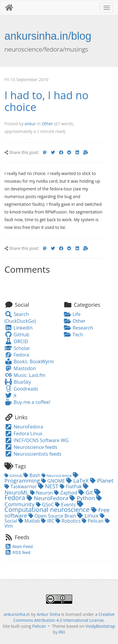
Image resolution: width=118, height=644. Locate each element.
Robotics (69, 521)
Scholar (17, 348)
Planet (102, 480)
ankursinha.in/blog (48, 36)
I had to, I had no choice (47, 101)
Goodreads (21, 389)
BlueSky (18, 382)
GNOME (54, 481)
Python (83, 498)
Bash (33, 475)
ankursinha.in (17, 614)
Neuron (42, 493)
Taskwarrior (21, 486)
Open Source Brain (53, 516)
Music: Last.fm (25, 375)
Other (47, 124)
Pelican (93, 521)
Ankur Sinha (49, 614)
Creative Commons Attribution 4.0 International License (64, 617)
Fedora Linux (23, 433)
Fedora (17, 355)
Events (66, 505)
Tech (73, 335)
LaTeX (78, 480)
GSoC (45, 505)
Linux (89, 515)
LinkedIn (18, 328)
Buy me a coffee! (27, 402)
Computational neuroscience (48, 507)
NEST (49, 486)
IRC (48, 521)
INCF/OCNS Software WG (37, 440)
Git (86, 492)
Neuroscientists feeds (33, 454)
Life (72, 314)
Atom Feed (19, 547)
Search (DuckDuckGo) (20, 318)
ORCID (16, 341)
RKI (62, 632)
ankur (30, 124)
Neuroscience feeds (31, 447)
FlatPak (71, 486)
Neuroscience (57, 476)
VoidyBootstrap (100, 626)
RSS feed (17, 553)
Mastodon (20, 368)
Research (78, 328)
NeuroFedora (24, 427)
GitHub (17, 335)
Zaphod (66, 493)
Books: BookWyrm (29, 362)
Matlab (30, 521)
